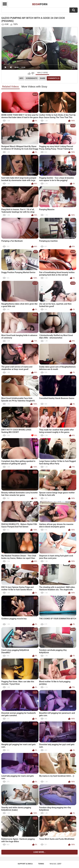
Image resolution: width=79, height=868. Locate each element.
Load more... (40, 852)
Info (21, 78)
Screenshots (32, 78)
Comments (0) (54, 78)
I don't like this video (33, 73)
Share (43, 78)
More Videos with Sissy (34, 87)
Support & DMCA (25, 864)
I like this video (29, 73)
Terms (41, 864)
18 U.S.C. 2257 (55, 864)
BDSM (40, 4)
